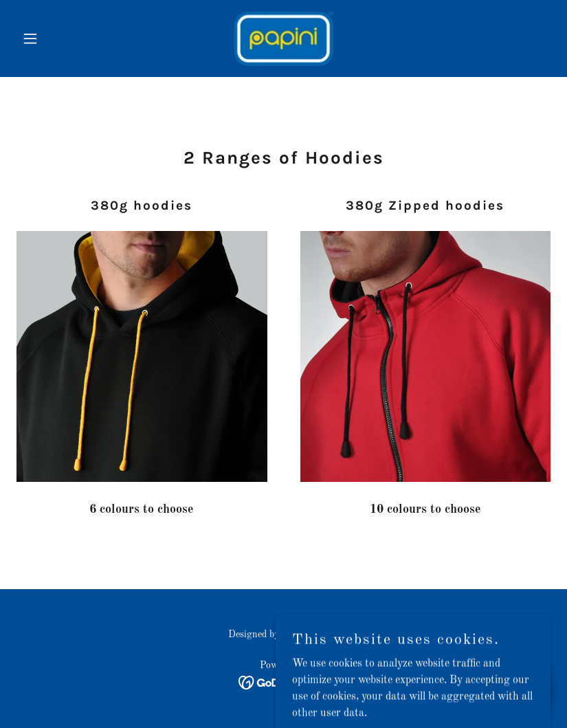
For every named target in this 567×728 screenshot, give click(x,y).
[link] (283, 38)
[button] (57, 38)
